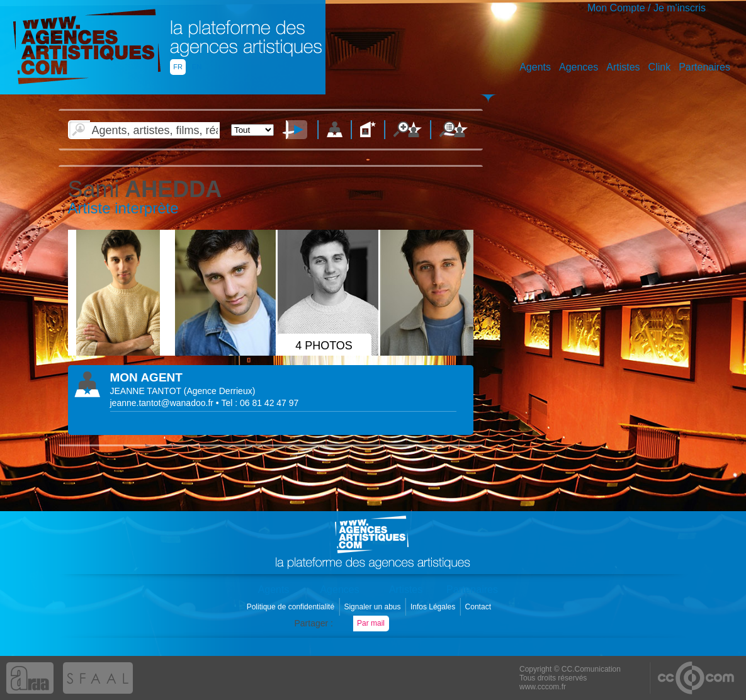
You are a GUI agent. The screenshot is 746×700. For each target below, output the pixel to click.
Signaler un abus (373, 607)
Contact (479, 607)
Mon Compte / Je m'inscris (647, 8)
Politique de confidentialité (292, 607)
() (220, 391)
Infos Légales (434, 607)
